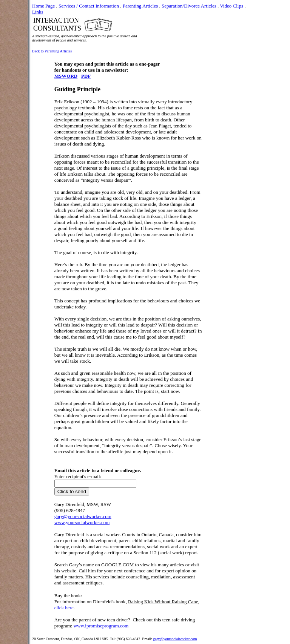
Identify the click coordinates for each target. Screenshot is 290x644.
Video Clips (231, 6)
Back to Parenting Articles (52, 51)
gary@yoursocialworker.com (175, 639)
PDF (86, 76)
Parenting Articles (140, 6)
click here (64, 608)
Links (38, 12)
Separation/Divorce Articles (189, 6)
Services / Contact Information (89, 6)
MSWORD (66, 76)
